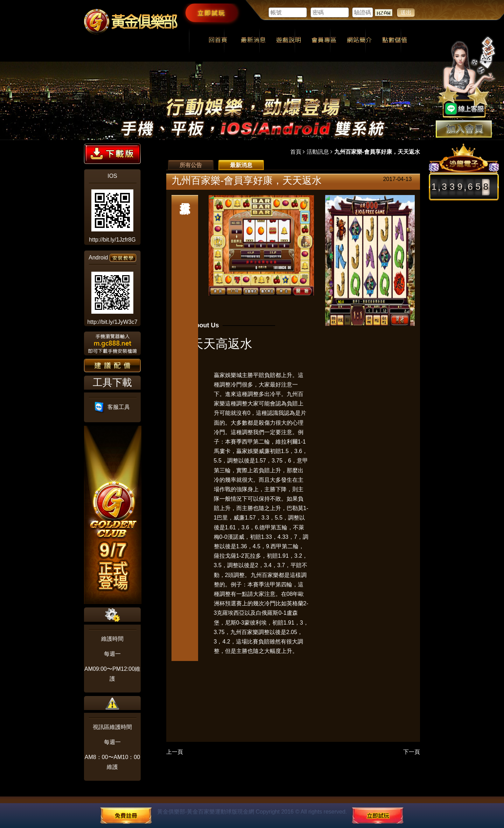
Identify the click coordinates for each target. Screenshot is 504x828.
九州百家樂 (265, 575)
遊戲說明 (289, 41)
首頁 (296, 152)
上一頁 (175, 752)
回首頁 (218, 41)
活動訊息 (318, 152)
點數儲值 (395, 41)
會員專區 (324, 41)
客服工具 (113, 407)
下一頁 (412, 752)
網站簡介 (359, 41)
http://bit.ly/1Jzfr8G (112, 240)
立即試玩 (211, 13)
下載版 (112, 154)
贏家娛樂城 (228, 375)
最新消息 (253, 41)
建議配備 (112, 366)
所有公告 (191, 165)
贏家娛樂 (247, 451)
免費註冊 (126, 815)
